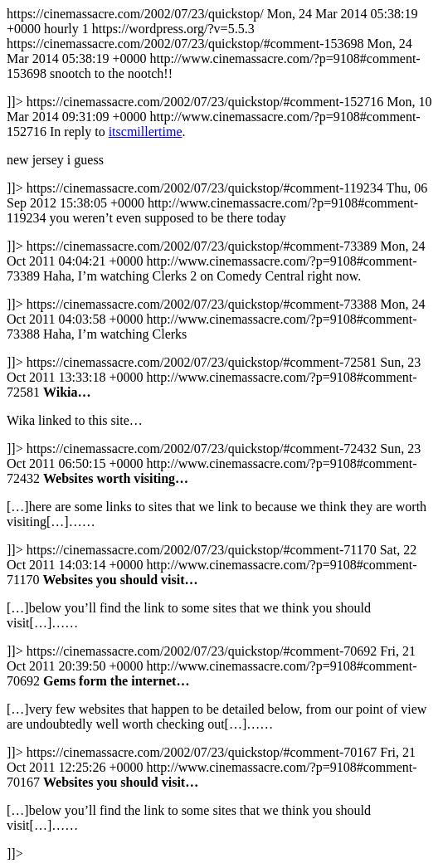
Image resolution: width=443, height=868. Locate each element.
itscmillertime (146, 132)
